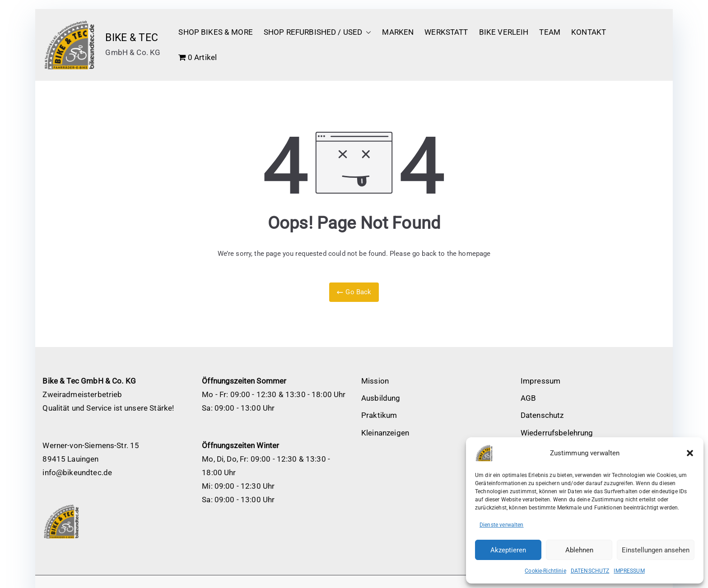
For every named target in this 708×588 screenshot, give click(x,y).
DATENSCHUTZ (590, 571)
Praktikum (379, 415)
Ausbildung (381, 398)
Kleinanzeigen (385, 433)
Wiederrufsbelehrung (557, 433)
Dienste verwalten (502, 525)
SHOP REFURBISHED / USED (317, 32)
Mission (375, 381)
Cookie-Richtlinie (545, 571)
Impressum (540, 381)
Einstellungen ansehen (656, 550)
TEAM (550, 32)
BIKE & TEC (132, 38)
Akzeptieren (508, 550)
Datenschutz (542, 415)
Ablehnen (579, 550)
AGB (528, 398)
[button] (690, 453)
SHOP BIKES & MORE (216, 32)
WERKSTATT (446, 32)
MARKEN (398, 32)
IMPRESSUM (629, 571)
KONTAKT (589, 32)
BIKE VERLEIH (504, 32)
